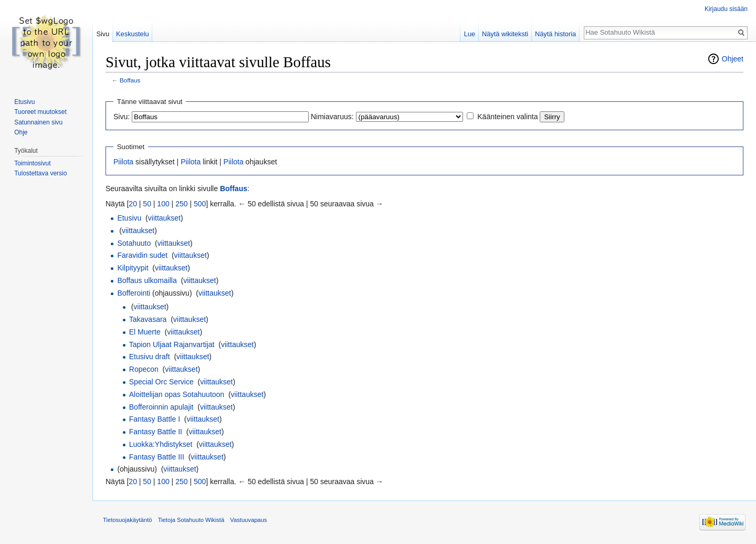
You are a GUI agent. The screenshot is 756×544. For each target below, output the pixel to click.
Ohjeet (733, 59)
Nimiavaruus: (332, 117)
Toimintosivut (32, 163)
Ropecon (144, 369)
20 (133, 204)
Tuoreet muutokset (40, 112)
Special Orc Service (161, 382)
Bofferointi (134, 293)
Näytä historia (555, 34)
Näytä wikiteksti (505, 34)
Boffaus (130, 80)
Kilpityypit (133, 268)
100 (163, 204)
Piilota (123, 162)
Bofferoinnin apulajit (161, 407)
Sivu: (122, 117)
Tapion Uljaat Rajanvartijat (172, 344)
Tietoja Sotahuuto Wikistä (191, 520)
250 (181, 204)
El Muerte (145, 332)
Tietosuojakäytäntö (128, 520)
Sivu (103, 34)
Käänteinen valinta (507, 117)
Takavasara (148, 319)
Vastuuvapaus (248, 520)
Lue (470, 34)
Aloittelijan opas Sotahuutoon (177, 394)
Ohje (21, 132)
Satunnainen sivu (38, 122)
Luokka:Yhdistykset (161, 444)
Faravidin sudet (142, 255)
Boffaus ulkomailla (147, 280)
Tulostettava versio (40, 173)
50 (147, 204)
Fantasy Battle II (156, 432)
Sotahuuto (134, 243)
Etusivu (129, 218)
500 (200, 204)
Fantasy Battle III (157, 457)
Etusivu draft (150, 357)
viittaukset (164, 218)
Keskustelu (133, 34)
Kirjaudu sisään (726, 9)
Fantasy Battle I (155, 419)
